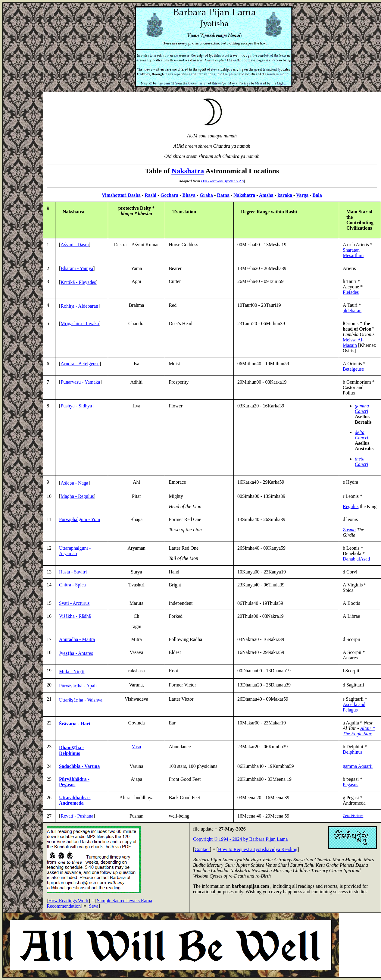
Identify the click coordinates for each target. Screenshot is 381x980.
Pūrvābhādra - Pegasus (74, 782)
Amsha (266, 195)
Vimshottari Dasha (121, 195)
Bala (317, 195)
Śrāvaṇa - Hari (75, 724)
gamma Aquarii (358, 766)
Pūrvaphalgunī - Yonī (80, 519)
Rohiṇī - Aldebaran (79, 306)
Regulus (351, 506)
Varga (302, 195)
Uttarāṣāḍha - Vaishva (81, 700)
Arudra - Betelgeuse (80, 364)
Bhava (189, 195)
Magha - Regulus (77, 496)
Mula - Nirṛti (72, 672)
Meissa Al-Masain (353, 342)
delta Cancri (361, 435)
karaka (285, 195)
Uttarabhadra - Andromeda (75, 800)
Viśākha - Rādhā (75, 616)
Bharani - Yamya (77, 268)
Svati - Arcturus (74, 603)
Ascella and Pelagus (354, 707)
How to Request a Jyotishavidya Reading (258, 849)
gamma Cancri (362, 408)
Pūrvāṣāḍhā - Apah (78, 686)
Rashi (150, 195)
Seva (94, 906)
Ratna (223, 195)
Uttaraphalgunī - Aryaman (75, 551)
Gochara (170, 195)
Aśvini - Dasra (75, 245)
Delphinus (353, 752)
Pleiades (351, 292)
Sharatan (351, 250)
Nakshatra (188, 171)
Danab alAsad (356, 559)
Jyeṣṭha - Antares (76, 653)
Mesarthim (353, 255)
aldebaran (352, 311)
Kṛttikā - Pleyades (78, 282)
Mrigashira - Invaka (80, 324)
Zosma (349, 530)
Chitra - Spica (72, 585)
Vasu (136, 747)
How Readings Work (68, 901)
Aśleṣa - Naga (74, 483)
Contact (202, 849)
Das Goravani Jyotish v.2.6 (222, 181)
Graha (206, 195)
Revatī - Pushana (77, 816)
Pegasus (351, 785)
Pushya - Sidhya (76, 406)
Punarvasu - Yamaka (80, 382)
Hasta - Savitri (73, 572)
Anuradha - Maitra (77, 639)
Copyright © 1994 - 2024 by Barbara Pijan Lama (240, 839)
